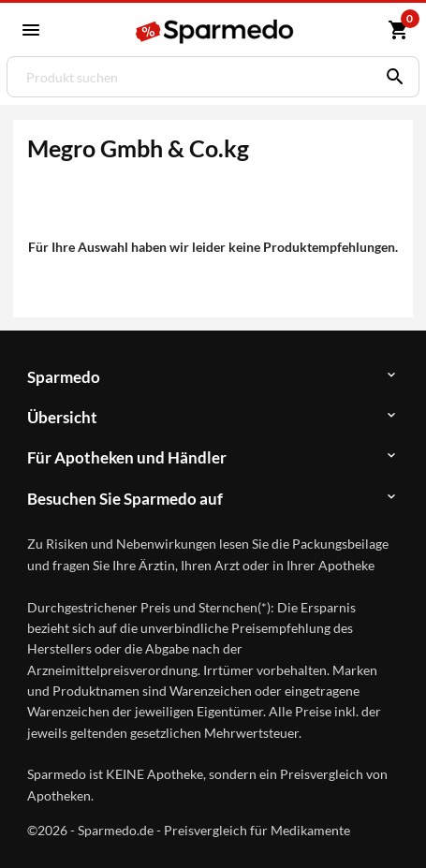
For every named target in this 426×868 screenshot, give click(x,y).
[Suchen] (390, 77)
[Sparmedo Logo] (215, 31)
